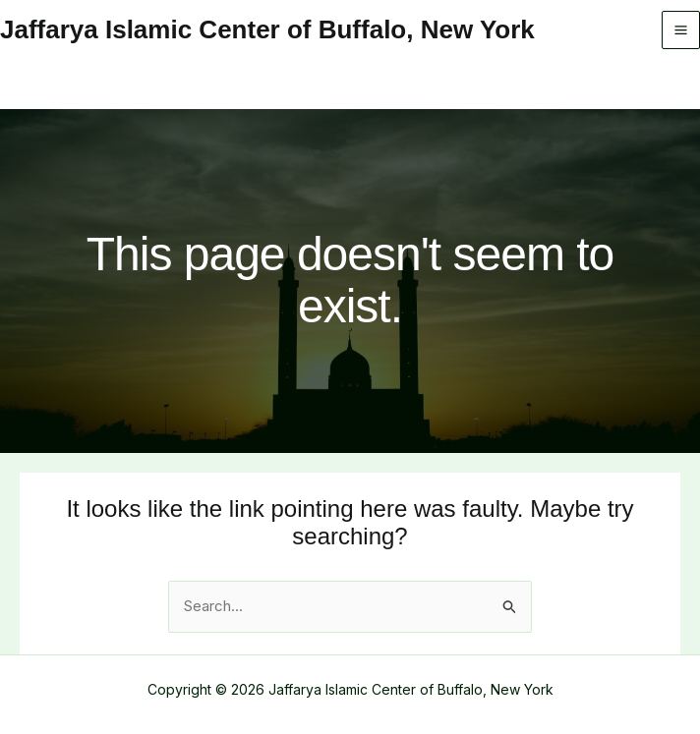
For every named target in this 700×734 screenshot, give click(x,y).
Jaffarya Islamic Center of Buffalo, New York (267, 29)
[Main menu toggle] (681, 30)
